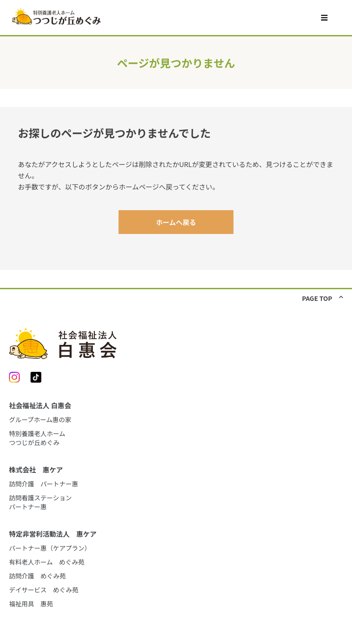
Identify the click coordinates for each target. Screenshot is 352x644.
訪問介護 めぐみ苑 (37, 576)
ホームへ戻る (176, 222)
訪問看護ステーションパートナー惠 (40, 502)
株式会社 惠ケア (36, 470)
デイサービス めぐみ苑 (44, 590)
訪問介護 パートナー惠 (44, 484)
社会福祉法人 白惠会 (40, 405)
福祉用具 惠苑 (31, 604)
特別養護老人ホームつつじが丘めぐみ (37, 438)
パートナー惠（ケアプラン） (50, 548)
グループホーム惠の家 (40, 419)
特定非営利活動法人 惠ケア (53, 534)
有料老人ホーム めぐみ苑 (47, 562)
